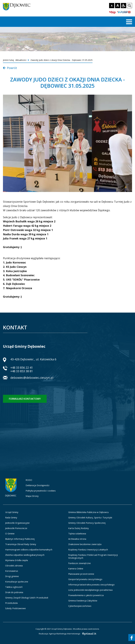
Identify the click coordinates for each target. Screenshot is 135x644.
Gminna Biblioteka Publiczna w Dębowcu (88, 512)
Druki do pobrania (14, 592)
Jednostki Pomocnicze (16, 528)
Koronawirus (12, 571)
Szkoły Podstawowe (15, 608)
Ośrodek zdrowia (14, 566)
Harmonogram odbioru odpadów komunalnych (29, 549)
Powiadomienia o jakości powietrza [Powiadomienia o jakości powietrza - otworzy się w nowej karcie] (86, 595)
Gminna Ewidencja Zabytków (83, 601)
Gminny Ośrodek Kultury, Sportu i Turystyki (90, 517)
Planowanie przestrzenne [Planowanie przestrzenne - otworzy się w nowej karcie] (81, 574)
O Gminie (10, 533)
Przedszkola (11, 603)
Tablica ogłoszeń (14, 587)
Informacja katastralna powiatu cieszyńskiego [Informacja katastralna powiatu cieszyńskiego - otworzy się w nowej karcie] (91, 585)
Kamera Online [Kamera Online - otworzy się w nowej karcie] (76, 568)
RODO (29, 480)
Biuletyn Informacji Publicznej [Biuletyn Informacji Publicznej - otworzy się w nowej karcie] (20, 539)
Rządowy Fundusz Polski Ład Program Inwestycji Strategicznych (93, 556)
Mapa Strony (32, 496)
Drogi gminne (12, 576)
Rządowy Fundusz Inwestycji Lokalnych (88, 549)
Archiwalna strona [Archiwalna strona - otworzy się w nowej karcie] (77, 539)
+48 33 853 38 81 (22, 371)
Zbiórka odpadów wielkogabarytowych (25, 555)
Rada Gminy (11, 517)
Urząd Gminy (12, 512)
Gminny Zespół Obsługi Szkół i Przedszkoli (27, 598)
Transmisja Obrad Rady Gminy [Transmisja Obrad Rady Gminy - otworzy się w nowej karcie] (21, 544)
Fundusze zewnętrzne (79, 563)
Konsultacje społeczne (17, 582)
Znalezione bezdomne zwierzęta (85, 544)
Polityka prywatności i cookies (41, 491)
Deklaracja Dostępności (37, 485)
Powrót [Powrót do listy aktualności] (10, 68)
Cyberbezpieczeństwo (80, 606)
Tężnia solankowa (77, 533)
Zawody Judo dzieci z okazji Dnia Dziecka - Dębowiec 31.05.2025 (62, 60)
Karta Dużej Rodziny (79, 528)
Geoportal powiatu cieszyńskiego (85, 579)
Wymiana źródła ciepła (17, 560)
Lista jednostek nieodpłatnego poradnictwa (90, 590)
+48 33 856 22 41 (22, 368)
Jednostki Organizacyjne (17, 523)
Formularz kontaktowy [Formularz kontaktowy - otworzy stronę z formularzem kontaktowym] (25, 399)
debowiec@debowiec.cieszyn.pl (32, 378)
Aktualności (21, 60)
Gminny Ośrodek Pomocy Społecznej (87, 523)
